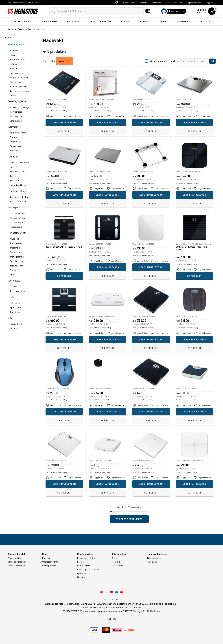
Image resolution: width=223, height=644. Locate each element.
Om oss (116, 558)
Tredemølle (15, 248)
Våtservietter (16, 121)
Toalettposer (16, 312)
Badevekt (15, 50)
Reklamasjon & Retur (87, 558)
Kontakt (116, 562)
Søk (212, 61)
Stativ (13, 270)
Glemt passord (49, 566)
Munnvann (14, 167)
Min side (81, 577)
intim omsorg (16, 112)
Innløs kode (156, 2)
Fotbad (13, 64)
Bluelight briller (17, 324)
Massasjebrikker (17, 218)
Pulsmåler (13, 127)
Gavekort (143, 2)
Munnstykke (15, 82)
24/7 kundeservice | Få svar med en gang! (26, 2)
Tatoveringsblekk (18, 86)
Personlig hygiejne (17, 101)
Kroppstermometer (19, 77)
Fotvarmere (15, 68)
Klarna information (16, 566)
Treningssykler (17, 243)
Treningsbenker (17, 257)
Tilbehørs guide (154, 558)
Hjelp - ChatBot (85, 573)
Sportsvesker (16, 307)
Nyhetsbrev (117, 566)
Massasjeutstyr (15, 207)
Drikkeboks (15, 303)
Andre (13, 95)
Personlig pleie (16, 44)
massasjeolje (16, 227)
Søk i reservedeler (174, 2)
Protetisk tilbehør (18, 185)
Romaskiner (15, 252)
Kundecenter (129, 2)
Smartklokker (16, 146)
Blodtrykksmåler (18, 59)
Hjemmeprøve (16, 73)
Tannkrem (15, 176)
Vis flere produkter (129, 519)
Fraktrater (82, 562)
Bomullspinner (16, 116)
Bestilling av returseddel (89, 570)
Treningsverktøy (17, 291)
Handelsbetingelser (16, 562)
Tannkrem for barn (19, 201)
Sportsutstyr (14, 281)
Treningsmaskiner (17, 233)
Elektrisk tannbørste (20, 163)
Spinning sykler (17, 261)
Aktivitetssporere (18, 133)
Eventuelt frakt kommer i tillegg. (57, 125)
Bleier (12, 55)
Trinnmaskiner (16, 266)
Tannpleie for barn (17, 191)
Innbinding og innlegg (20, 107)
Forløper (14, 137)
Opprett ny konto (194, 2)
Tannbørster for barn (20, 197)
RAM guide (152, 562)
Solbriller (14, 328)
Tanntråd (14, 180)
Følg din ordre (84, 566)
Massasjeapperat (18, 213)
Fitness (13, 287)
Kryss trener (16, 239)
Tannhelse (13, 156)
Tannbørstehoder (18, 171)
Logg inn (209, 2)
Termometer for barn (20, 91)
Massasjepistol (17, 222)
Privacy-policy (14, 558)
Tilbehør (14, 151)
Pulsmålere (15, 142)
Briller (10, 318)
